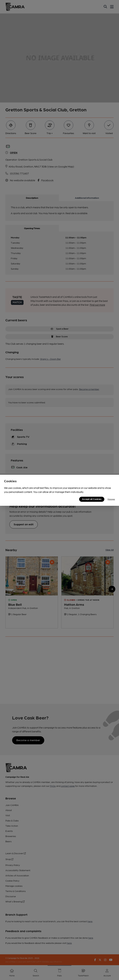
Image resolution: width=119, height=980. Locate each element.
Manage (111, 499)
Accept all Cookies (92, 499)
